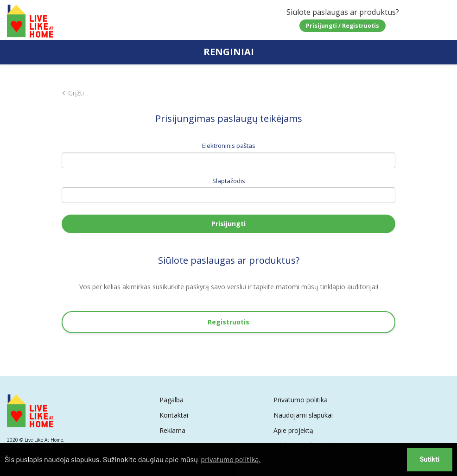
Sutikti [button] (430, 459)
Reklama (172, 430)
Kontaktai (174, 415)
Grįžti (73, 93)
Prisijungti (228, 224)
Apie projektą (293, 430)
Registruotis (228, 322)
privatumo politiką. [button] (231, 459)
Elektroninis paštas (229, 146)
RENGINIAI (229, 52)
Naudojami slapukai (303, 415)
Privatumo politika (301, 400)
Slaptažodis (229, 181)
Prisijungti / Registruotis (343, 26)
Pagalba (171, 400)
